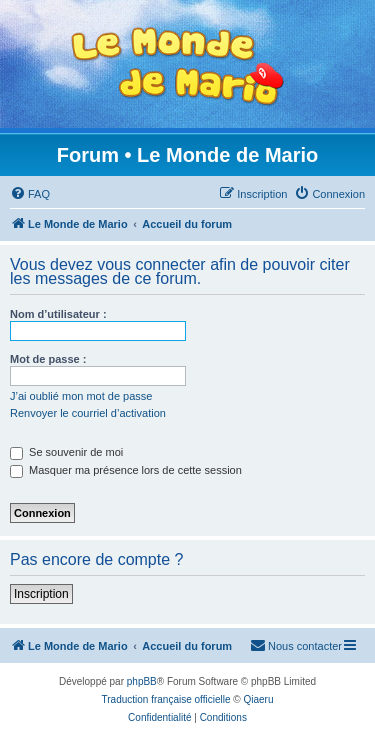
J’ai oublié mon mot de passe (81, 396)
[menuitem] (30, 194)
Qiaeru (258, 699)
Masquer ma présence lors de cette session (126, 470)
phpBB (142, 681)
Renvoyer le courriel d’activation (88, 413)
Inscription (41, 594)
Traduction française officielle (166, 699)
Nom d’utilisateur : (58, 314)
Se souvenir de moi (66, 452)
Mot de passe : (48, 359)
